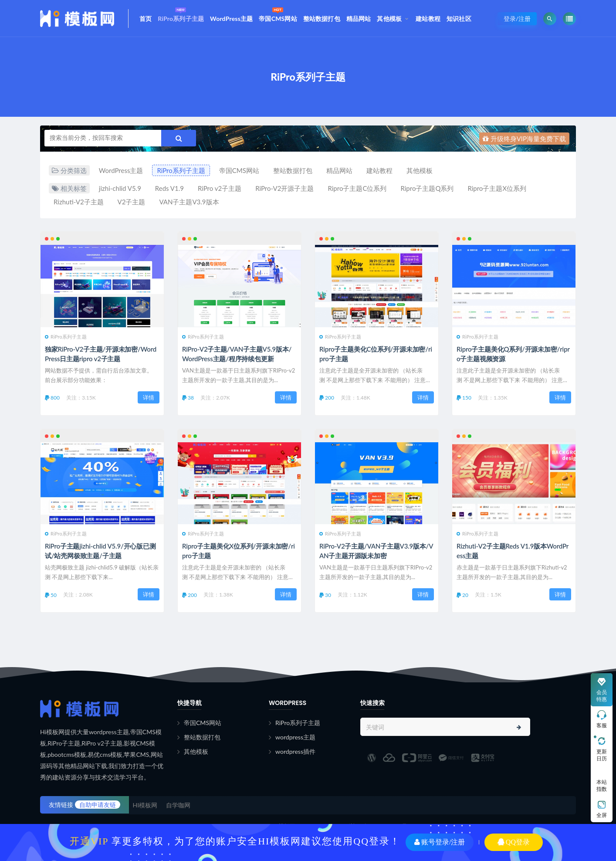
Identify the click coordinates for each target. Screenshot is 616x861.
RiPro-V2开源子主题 (284, 188)
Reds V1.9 (169, 188)
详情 (149, 397)
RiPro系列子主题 (181, 14)
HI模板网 (145, 805)
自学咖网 (178, 805)
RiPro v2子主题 (220, 188)
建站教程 (428, 19)
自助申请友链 (98, 805)
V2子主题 (132, 202)
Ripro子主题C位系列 (357, 188)
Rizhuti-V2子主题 (79, 202)
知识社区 (459, 19)
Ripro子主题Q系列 (427, 188)
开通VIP (89, 841)
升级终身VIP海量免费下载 (524, 139)
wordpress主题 (295, 737)
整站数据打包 (322, 19)
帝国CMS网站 (278, 14)
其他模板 (389, 19)
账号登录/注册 (440, 842)
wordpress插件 (295, 751)
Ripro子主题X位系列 (497, 188)
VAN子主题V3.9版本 (189, 202)
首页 (146, 19)
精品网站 (359, 19)
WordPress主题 (231, 19)
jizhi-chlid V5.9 (120, 188)
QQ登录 (514, 842)
